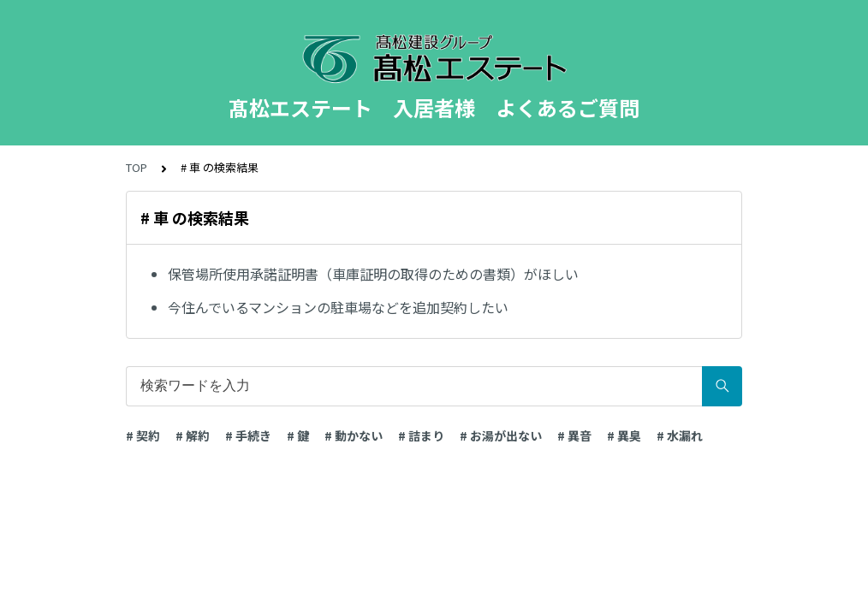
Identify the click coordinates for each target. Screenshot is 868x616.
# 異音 (574, 435)
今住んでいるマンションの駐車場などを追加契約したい (338, 307)
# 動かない (354, 435)
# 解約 (193, 435)
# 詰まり (421, 435)
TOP (137, 167)
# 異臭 (624, 435)
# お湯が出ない (501, 435)
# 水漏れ (680, 435)
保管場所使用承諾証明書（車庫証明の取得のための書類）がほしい (373, 274)
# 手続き (248, 435)
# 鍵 (298, 435)
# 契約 (143, 435)
